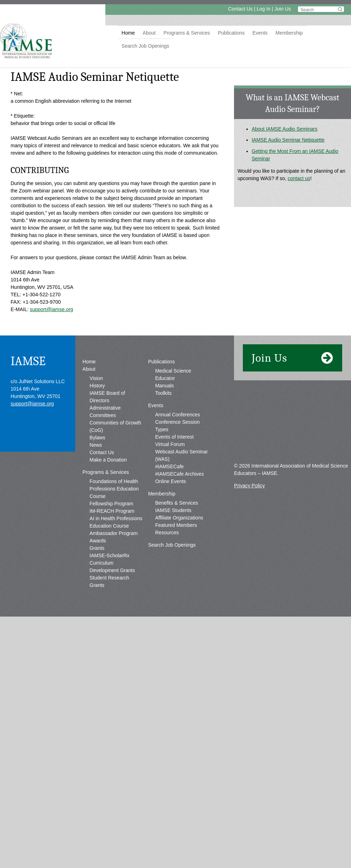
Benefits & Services (177, 503)
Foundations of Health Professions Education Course (114, 489)
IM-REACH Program (112, 511)
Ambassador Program (113, 533)
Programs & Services (187, 33)
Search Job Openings (145, 46)
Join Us (283, 9)
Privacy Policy (249, 486)
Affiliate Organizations (179, 518)
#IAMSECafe (169, 466)
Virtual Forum (170, 444)
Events (260, 33)
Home (128, 33)
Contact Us (240, 9)
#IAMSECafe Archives (180, 474)
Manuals (165, 386)
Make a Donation (108, 460)
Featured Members (176, 525)
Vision (96, 378)
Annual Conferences (178, 415)
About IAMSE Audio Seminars (285, 129)
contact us (299, 178)
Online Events (171, 481)
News (96, 445)
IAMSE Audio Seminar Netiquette (288, 140)
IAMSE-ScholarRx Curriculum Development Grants (112, 563)
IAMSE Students (173, 510)
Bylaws (97, 438)
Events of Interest (174, 437)
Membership (289, 33)
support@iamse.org (51, 309)
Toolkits (163, 393)
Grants (97, 548)
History (97, 386)
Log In (264, 9)
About (149, 33)
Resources (167, 533)
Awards (98, 541)
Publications (231, 33)
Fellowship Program (111, 504)
